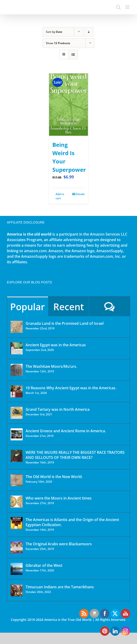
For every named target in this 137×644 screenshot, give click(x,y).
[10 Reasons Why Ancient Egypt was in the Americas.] (17, 391)
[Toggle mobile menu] (128, 7)
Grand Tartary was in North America (58, 409)
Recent (69, 307)
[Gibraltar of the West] (17, 569)
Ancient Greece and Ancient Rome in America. (66, 431)
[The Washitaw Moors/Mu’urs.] (17, 370)
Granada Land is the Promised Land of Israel (65, 323)
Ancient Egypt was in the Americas (56, 345)
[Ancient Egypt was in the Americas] (17, 348)
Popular (27, 307)
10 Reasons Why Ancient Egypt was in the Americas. (71, 388)
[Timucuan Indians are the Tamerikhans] (17, 590)
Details (80, 194)
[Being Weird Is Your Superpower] (68, 105)
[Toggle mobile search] (118, 7)
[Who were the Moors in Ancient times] (17, 502)
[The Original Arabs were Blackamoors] (17, 547)
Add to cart (60, 196)
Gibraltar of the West (44, 565)
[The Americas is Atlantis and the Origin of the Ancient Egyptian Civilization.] (17, 523)
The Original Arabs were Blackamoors (59, 544)
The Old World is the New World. (54, 477)
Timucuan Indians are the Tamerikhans (60, 587)
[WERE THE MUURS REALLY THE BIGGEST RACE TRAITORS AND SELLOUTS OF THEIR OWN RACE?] (17, 456)
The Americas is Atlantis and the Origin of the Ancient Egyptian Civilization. (72, 522)
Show (58, 43)
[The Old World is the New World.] (17, 480)
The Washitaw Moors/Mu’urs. (51, 366)
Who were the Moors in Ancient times (59, 498)
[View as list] (73, 54)
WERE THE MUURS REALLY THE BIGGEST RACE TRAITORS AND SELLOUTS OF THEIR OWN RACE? (75, 455)
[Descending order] (89, 32)
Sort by (54, 32)
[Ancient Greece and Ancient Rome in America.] (17, 434)
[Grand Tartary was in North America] (17, 413)
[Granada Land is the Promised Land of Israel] (17, 327)
